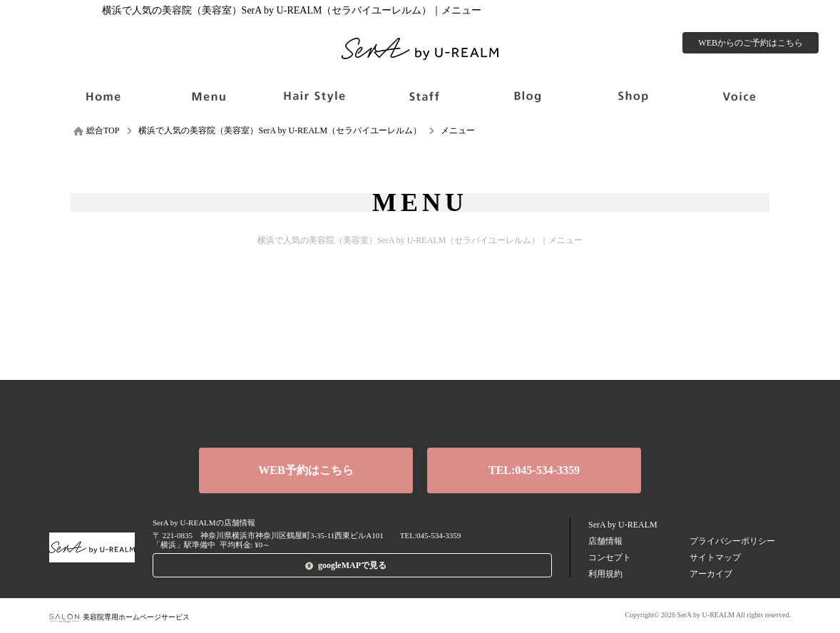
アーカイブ (711, 574)
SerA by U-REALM (623, 525)
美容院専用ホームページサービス (119, 617)
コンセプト (610, 557)
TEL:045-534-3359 (534, 470)
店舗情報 (605, 541)
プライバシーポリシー (732, 541)
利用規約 (605, 574)
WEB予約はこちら (306, 470)
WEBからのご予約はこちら (751, 43)
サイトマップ (715, 557)
